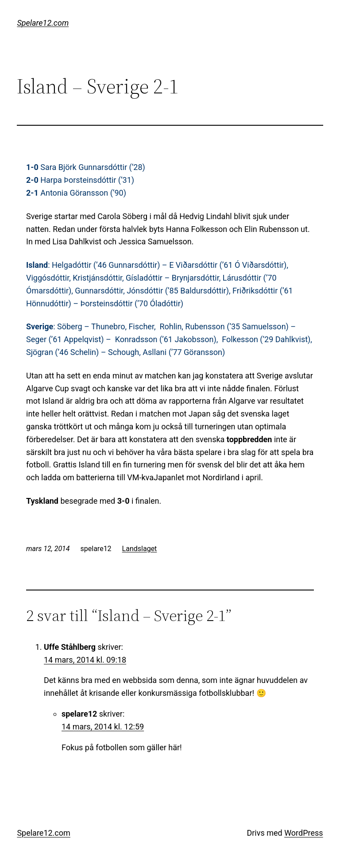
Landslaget (140, 549)
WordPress (303, 833)
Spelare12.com (43, 23)
